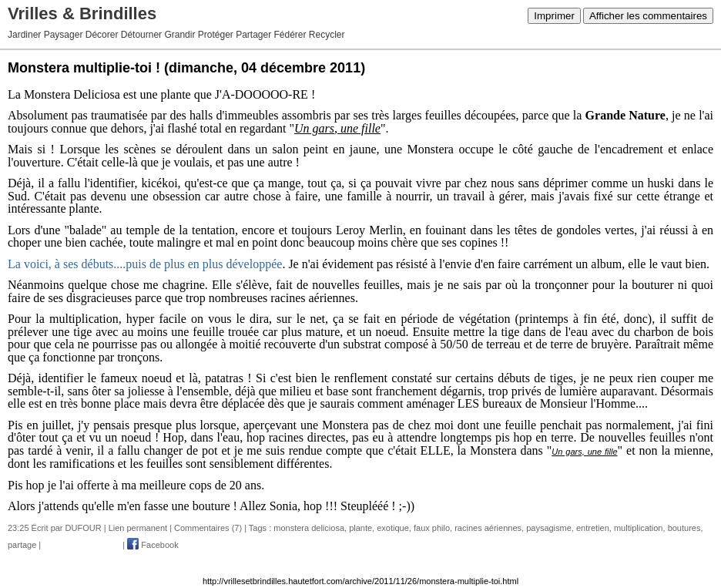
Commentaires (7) (208, 528)
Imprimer (554, 16)
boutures (684, 528)
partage (22, 545)
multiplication (639, 528)
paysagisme (549, 528)
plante (360, 528)
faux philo (432, 528)
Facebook (153, 545)
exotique (393, 528)
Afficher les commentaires (648, 16)
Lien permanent (138, 528)
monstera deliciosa (309, 528)
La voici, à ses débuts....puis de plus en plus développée (145, 264)
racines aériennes (488, 528)
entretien (593, 528)
